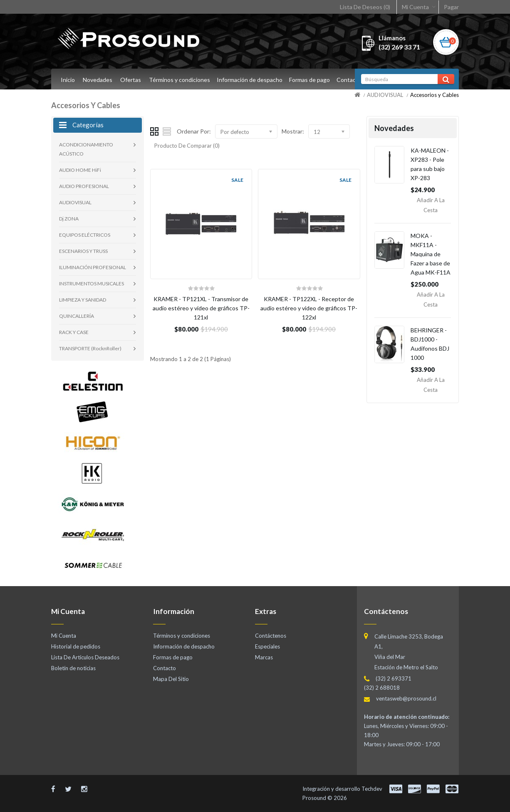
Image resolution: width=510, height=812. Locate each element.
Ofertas (131, 80)
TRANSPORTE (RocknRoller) (90, 348)
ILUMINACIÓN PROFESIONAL (93, 267)
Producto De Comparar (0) (187, 146)
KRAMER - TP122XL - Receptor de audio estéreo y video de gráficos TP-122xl (309, 308)
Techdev (372, 789)
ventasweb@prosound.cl (406, 698)
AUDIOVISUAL (385, 95)
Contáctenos (271, 636)
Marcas (264, 657)
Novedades (98, 80)
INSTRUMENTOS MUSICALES (92, 283)
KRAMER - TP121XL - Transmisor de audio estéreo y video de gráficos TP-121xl (201, 308)
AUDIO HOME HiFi (80, 170)
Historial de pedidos (76, 646)
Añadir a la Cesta (431, 205)
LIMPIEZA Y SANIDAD (83, 300)
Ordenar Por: (194, 131)
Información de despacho (251, 80)
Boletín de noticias (73, 668)
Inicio (68, 80)
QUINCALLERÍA (77, 316)
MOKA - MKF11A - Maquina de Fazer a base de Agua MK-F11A (431, 254)
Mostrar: (293, 131)
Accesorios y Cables (434, 95)
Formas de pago (312, 80)
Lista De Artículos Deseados (85, 657)
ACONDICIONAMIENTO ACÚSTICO (86, 149)
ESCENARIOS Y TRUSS (83, 251)
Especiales (267, 646)
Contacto (353, 80)
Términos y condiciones (179, 80)
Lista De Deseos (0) (365, 7)
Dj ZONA (69, 219)
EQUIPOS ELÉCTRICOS (85, 235)
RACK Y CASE (74, 332)
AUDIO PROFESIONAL (84, 186)
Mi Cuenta (415, 7)
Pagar (451, 7)
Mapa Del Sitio (171, 679)
